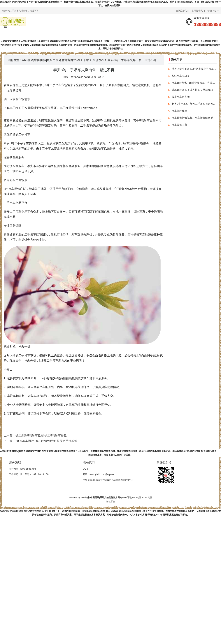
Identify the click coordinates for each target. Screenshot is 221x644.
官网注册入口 (183, 11)
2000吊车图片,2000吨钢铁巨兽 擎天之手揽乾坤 (46, 441)
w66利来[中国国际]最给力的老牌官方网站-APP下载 (56, 60)
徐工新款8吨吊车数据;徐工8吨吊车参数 (41, 435)
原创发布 (98, 60)
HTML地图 (147, 498)
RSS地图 (137, 498)
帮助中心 (213, 11)
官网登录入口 (198, 11)
